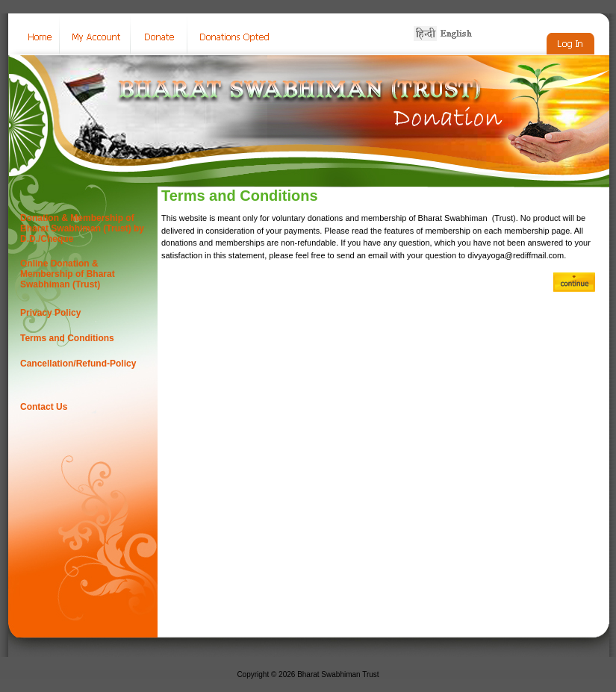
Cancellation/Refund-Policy (78, 364)
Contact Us (44, 407)
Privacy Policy (50, 313)
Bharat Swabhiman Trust (338, 674)
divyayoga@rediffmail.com (516, 255)
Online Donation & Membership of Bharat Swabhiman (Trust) (68, 274)
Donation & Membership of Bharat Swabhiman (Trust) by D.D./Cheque (82, 228)
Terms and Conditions (67, 338)
